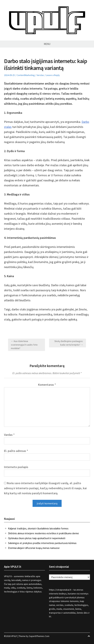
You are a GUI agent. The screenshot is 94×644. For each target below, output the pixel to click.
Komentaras (47, 385)
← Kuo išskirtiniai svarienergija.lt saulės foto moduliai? (24, 345)
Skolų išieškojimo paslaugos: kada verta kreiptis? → (69, 343)
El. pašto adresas (16, 451)
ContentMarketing (26, 75)
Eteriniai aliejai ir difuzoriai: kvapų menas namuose (34, 548)
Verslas (40, 75)
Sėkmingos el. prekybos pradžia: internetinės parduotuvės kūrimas (42, 543)
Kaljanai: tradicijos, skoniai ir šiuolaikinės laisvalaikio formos (38, 528)
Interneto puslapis (16, 467)
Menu (47, 44)
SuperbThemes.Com (39, 636)
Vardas (9, 435)
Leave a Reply (53, 75)
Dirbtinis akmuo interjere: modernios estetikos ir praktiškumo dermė (43, 533)
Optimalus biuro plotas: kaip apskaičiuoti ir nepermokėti (37, 538)
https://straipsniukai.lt (60, 590)
